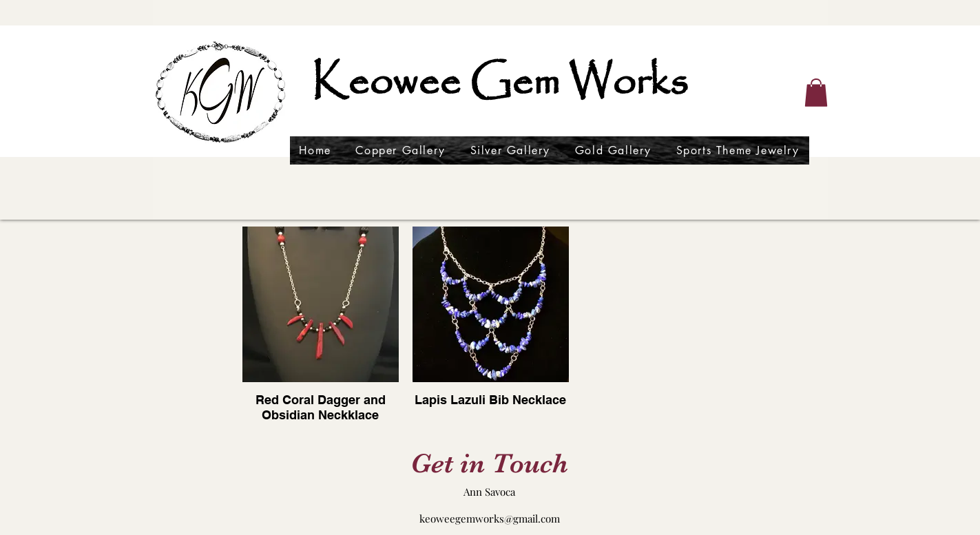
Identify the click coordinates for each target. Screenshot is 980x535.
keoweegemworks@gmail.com (490, 518)
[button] (816, 93)
